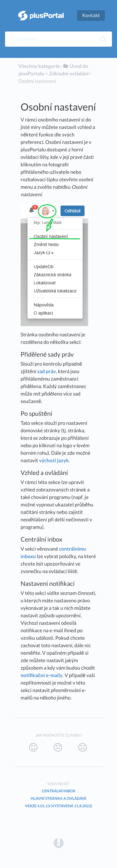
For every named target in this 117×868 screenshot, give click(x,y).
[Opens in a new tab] (59, 843)
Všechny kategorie (39, 66)
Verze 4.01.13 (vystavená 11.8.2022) (59, 806)
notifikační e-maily (41, 675)
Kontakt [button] (91, 15)
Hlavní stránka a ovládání (58, 798)
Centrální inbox (58, 791)
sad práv (46, 371)
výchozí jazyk (54, 460)
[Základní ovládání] (69, 74)
